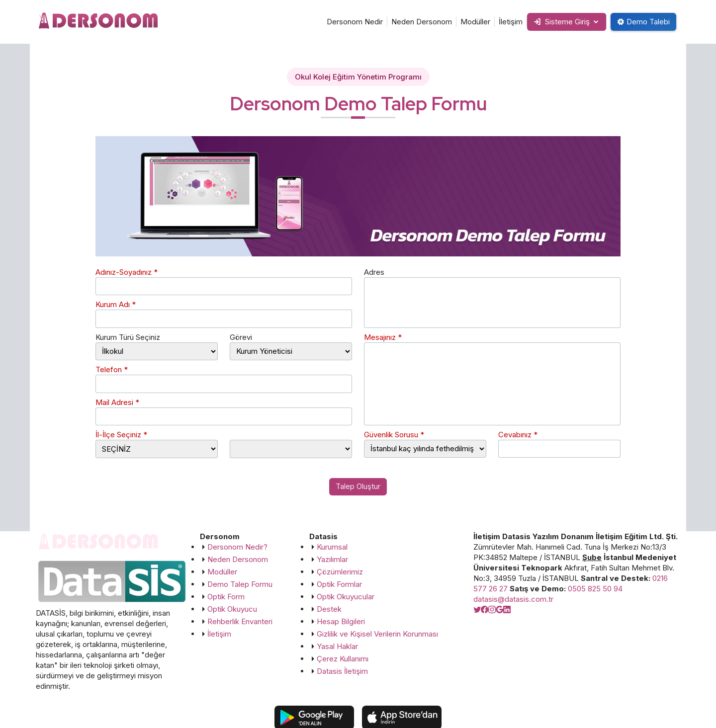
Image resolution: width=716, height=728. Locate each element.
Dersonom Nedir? (237, 547)
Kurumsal (332, 547)
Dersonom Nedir (349, 22)
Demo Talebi (642, 22)
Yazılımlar (332, 560)
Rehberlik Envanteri (240, 622)
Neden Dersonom (416, 22)
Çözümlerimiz (340, 572)
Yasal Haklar (337, 647)
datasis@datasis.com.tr (513, 600)
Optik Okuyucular (346, 597)
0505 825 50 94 (595, 589)
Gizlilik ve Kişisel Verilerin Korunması (377, 634)
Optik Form (226, 597)
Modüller (469, 22)
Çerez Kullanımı (343, 659)
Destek (329, 609)
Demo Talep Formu (240, 585)
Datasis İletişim (342, 672)
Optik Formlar (339, 585)
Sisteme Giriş (557, 22)
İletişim (505, 22)
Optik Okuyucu (232, 609)
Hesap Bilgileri (341, 622)
